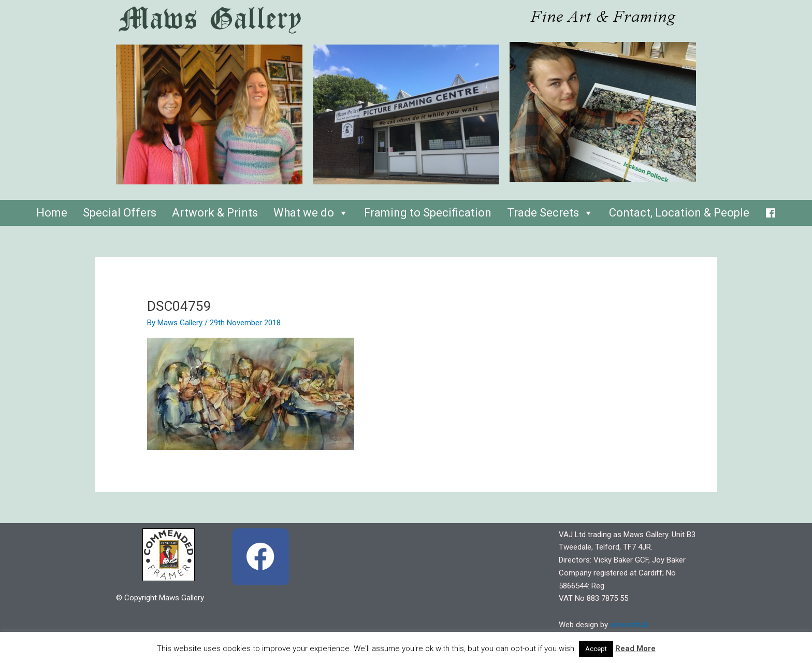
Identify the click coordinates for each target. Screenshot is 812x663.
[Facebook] (771, 210)
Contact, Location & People (679, 213)
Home (52, 213)
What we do (311, 213)
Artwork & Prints (215, 213)
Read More (635, 648)
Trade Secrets (550, 213)
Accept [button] (596, 649)
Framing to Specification (428, 213)
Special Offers (120, 213)
